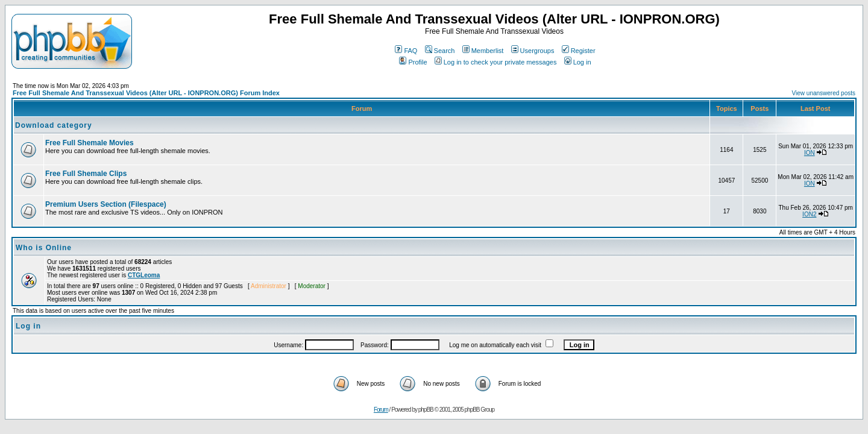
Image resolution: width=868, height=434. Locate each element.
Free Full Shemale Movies (90, 143)
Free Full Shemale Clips (86, 174)
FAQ (406, 51)
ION (810, 153)
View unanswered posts (824, 93)
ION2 (809, 214)
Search (440, 51)
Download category (54, 125)
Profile (413, 62)
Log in (578, 62)
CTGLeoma (144, 275)
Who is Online (44, 248)
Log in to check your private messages (496, 62)
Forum (381, 410)
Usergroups (533, 51)
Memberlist (483, 51)
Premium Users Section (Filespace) (106, 204)
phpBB (426, 410)
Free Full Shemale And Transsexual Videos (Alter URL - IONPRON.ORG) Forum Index (146, 93)
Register (579, 51)
